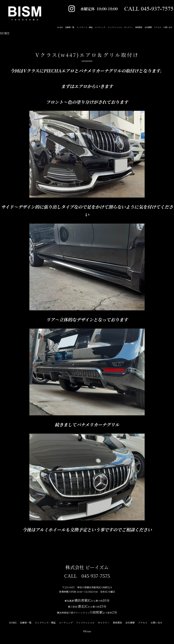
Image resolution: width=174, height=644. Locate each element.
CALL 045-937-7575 (87, 576)
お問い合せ (168, 27)
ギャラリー (129, 27)
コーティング (100, 27)
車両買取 (139, 27)
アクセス (158, 27)
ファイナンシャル (115, 27)
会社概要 (148, 27)
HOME (5, 33)
